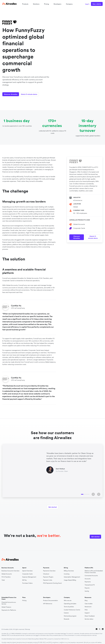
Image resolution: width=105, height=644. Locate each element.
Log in (87, 4)
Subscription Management (72, 575)
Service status (89, 617)
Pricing (47, 4)
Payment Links (48, 578)
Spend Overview (27, 568)
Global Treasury (6, 605)
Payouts (87, 586)
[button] (93, 493)
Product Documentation (50, 598)
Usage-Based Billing (70, 578)
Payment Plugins (48, 575)
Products (25, 4)
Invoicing (67, 571)
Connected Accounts (91, 573)
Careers (66, 611)
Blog (86, 598)
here (65, 631)
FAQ (86, 607)
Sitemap (27, 627)
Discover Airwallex (11, 92)
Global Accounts (79, 222)
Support (87, 611)
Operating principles (70, 601)
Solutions (36, 4)
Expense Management (29, 575)
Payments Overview (49, 568)
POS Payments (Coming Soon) (52, 581)
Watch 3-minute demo (31, 92)
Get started (53, 506)
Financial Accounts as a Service (9, 601)
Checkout (46, 571)
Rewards (66, 617)
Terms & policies (69, 604)
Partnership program (70, 614)
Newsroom (88, 604)
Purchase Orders (27, 581)
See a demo (97, 4)
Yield (3, 578)
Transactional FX (90, 582)
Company (69, 4)
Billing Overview (69, 568)
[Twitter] (100, 627)
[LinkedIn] (103, 627)
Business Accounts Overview (10, 568)
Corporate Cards (79, 226)
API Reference (48, 601)
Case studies (89, 601)
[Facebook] (97, 627)
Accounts (88, 576)
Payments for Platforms (9, 608)
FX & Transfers (6, 575)
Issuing (87, 589)
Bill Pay (24, 578)
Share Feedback (90, 614)
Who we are (68, 598)
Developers (57, 4)
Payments (88, 579)
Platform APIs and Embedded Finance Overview (94, 569)
